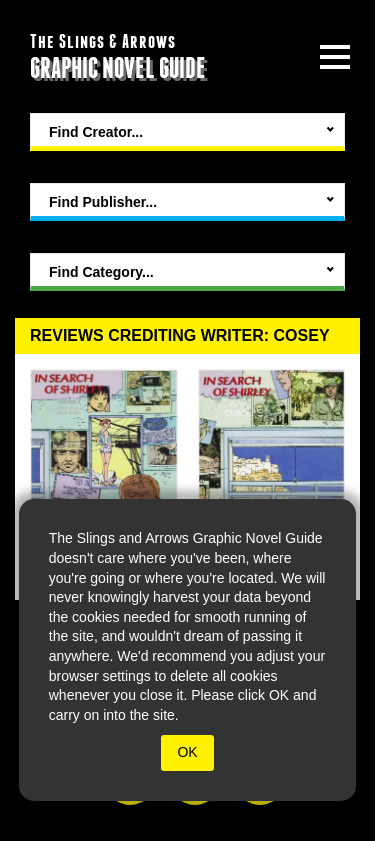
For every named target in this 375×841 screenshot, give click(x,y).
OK (187, 752)
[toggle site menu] (335, 57)
